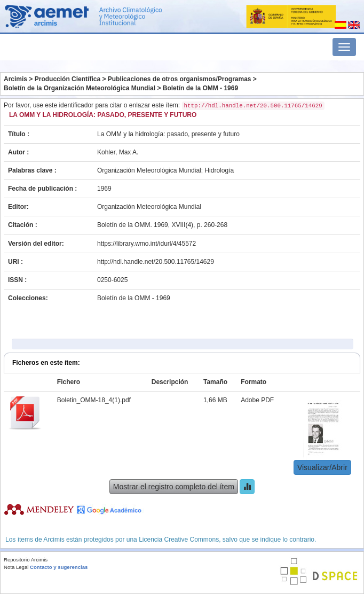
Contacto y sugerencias (59, 567)
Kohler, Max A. (118, 152)
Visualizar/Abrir (322, 467)
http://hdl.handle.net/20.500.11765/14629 (156, 262)
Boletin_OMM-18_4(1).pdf (94, 400)
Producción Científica (68, 79)
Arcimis (15, 79)
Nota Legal (16, 567)
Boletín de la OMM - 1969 (200, 88)
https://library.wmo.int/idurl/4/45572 (147, 244)
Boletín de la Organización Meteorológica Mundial (80, 88)
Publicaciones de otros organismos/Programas (180, 79)
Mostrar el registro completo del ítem (174, 487)
